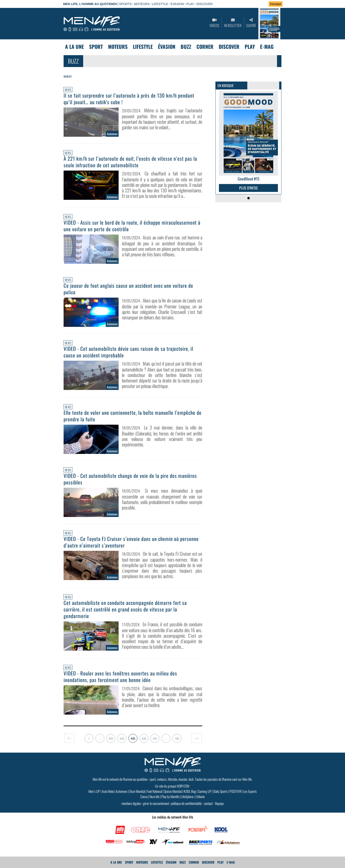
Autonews (122, 791)
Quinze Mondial (173, 791)
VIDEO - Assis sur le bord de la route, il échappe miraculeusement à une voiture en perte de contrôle (132, 226)
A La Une (74, 47)
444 (122, 738)
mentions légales (131, 803)
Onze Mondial (137, 791)
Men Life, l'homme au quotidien (90, 4)
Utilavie (200, 797)
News (68, 90)
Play (250, 47)
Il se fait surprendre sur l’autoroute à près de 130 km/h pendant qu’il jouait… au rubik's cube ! (129, 99)
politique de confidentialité (186, 803)
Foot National (154, 791)
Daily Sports (220, 791)
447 (155, 738)
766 (177, 738)
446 (144, 738)
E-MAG (267, 47)
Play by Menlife (170, 797)
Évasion (167, 47)
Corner (205, 47)
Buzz (186, 47)
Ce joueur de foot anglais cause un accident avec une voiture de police (128, 289)
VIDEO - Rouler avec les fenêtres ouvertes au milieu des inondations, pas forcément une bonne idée (120, 677)
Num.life (154, 797)
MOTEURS (142, 4)
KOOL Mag (190, 791)
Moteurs (118, 47)
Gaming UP (205, 791)
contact (208, 803)
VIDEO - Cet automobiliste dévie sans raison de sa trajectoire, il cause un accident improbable (128, 352)
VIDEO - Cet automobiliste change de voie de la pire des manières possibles (130, 479)
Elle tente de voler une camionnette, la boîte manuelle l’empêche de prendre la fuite (133, 416)
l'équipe (219, 803)
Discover (229, 47)
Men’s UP (94, 791)
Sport (96, 47)
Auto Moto (108, 791)
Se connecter (251, 4)
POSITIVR (235, 791)
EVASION (177, 4)
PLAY (190, 4)
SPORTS (125, 4)
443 (111, 738)
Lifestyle (143, 47)
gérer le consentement (156, 803)
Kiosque (276, 4)
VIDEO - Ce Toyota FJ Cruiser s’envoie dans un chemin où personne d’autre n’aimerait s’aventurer (131, 542)
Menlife (68, 76)
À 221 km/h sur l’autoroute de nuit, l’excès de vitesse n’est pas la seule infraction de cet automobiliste (130, 162)
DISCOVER (205, 4)
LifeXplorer (187, 797)
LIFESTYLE (160, 4)
